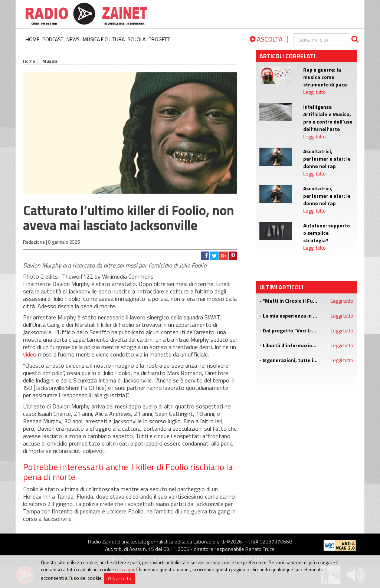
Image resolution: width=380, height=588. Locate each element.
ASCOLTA (266, 39)
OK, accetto (119, 579)
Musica (50, 61)
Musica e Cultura (104, 39)
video (30, 354)
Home (32, 39)
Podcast (53, 39)
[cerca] (321, 40)
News (73, 39)
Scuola (137, 39)
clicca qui (125, 569)
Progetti (160, 39)
